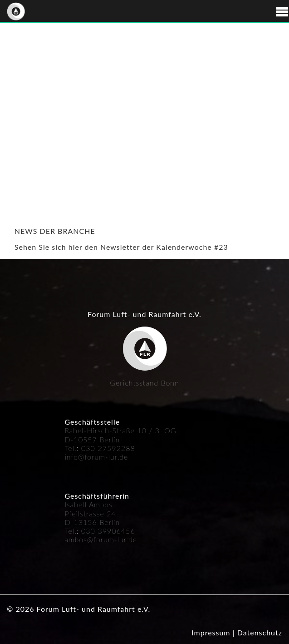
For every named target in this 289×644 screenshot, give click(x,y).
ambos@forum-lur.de (101, 539)
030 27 (94, 448)
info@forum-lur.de (96, 457)
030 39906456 (108, 531)
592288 (121, 448)
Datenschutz (260, 632)
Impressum (211, 632)
